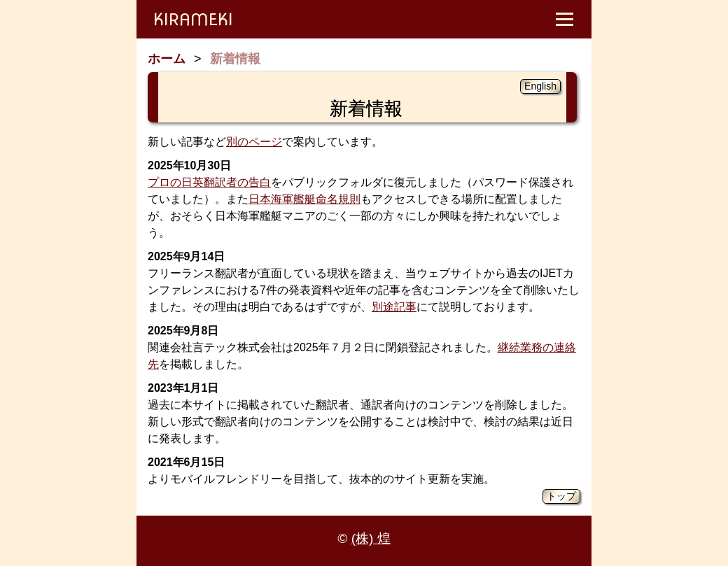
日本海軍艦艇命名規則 (304, 199)
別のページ (254, 142)
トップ (561, 496)
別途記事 (394, 307)
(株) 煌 (371, 538)
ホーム (167, 59)
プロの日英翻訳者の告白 (209, 182)
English (540, 86)
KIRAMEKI (193, 19)
